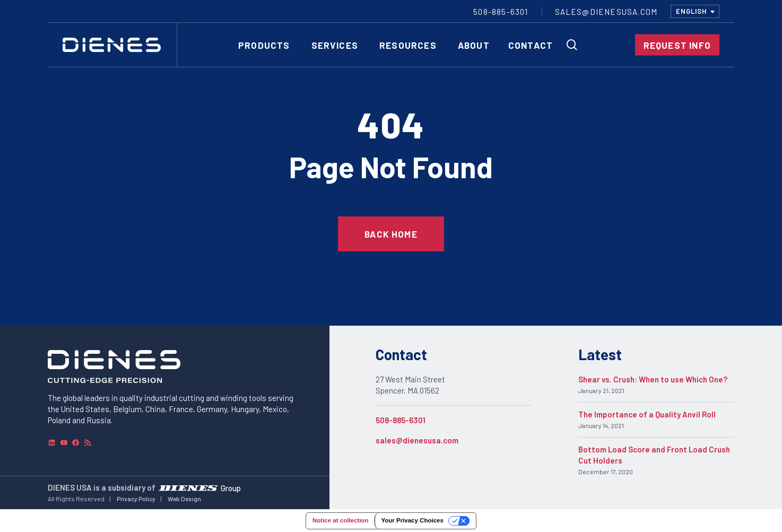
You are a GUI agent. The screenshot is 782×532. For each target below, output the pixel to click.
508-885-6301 (401, 420)
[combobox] (695, 11)
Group (231, 488)
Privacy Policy (136, 499)
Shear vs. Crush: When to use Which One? (653, 379)
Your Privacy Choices (412, 520)
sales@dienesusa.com (417, 440)
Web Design (184, 499)
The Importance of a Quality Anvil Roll (647, 414)
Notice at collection (340, 520)
